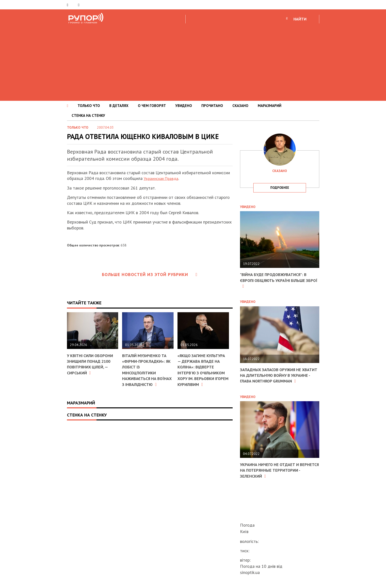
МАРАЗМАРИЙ (270, 106)
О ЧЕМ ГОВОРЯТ (152, 106)
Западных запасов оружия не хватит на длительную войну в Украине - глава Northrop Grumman (276, 378)
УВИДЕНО (184, 106)
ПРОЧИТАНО (212, 106)
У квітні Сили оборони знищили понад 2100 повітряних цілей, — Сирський (92, 364)
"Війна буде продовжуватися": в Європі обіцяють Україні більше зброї (277, 280)
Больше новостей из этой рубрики (150, 274)
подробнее (280, 188)
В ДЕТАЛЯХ (119, 106)
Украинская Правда (162, 178)
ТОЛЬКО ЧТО (89, 106)
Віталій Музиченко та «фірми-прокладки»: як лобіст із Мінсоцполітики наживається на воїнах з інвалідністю (148, 372)
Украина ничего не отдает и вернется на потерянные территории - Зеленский (272, 476)
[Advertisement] (193, 61)
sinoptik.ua (250, 572)
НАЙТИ (300, 19)
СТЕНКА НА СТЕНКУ (88, 115)
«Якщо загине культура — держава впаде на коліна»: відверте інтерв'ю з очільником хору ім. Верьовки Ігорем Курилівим (200, 373)
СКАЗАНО (240, 106)
